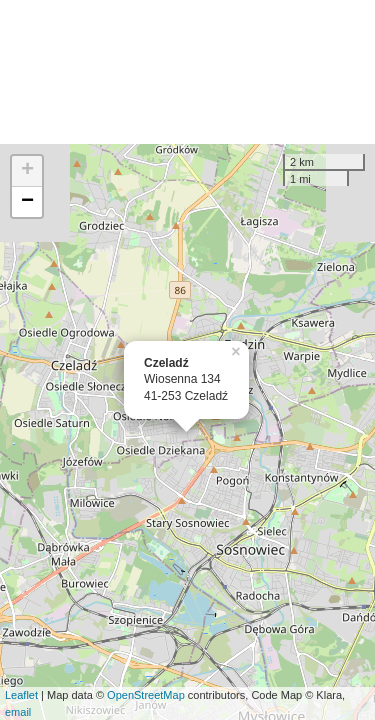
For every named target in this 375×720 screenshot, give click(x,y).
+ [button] (27, 171)
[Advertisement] (187, 72)
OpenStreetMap (146, 695)
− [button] (27, 202)
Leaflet (21, 695)
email (18, 712)
